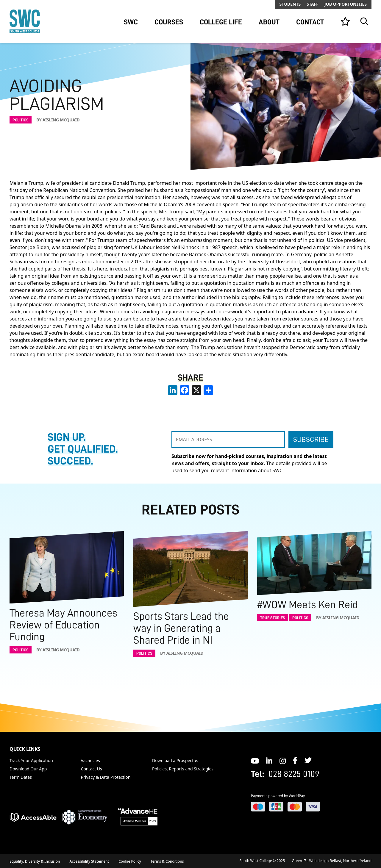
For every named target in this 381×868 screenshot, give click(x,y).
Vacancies (90, 760)
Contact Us (92, 769)
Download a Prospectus (175, 760)
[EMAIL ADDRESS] (228, 440)
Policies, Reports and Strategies (183, 769)
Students (290, 4)
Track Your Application (31, 760)
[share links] (208, 390)
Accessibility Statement (89, 861)
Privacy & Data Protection (106, 777)
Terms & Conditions (167, 861)
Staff (313, 4)
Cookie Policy (130, 861)
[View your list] (345, 21)
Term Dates (21, 777)
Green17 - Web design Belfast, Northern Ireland (332, 861)
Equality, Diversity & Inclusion (35, 861)
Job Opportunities (346, 4)
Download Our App (28, 769)
